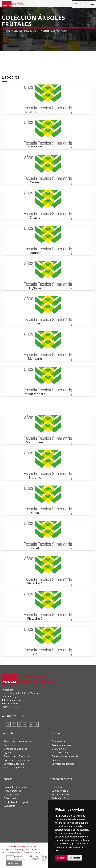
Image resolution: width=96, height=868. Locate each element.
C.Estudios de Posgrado (16, 802)
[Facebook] (8, 724)
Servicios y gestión (14, 764)
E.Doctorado (10, 798)
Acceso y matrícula (62, 745)
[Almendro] (48, 135)
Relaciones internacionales (18, 741)
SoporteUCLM (15, 716)
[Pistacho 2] (48, 606)
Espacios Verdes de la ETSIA (27, 31)
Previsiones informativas (17, 756)
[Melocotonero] (48, 381)
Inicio (9, 31)
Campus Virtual (60, 791)
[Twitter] (14, 724)
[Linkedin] (20, 724)
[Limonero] (48, 311)
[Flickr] (36, 724)
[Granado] (48, 240)
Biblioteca (57, 787)
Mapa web (35, 853)
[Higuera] (48, 276)
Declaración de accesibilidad (15, 853)
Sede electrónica (61, 798)
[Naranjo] (48, 465)
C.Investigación (12, 795)
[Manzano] (48, 346)
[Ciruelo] (48, 205)
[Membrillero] (48, 430)
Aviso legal (7, 850)
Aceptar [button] (61, 858)
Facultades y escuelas (15, 787)
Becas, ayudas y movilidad (66, 756)
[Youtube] (31, 724)
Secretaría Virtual (61, 795)
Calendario (58, 760)
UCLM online (59, 749)
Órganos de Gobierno (16, 749)
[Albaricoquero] (48, 99)
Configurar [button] (75, 858)
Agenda (8, 753)
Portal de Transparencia (17, 760)
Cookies (18, 850)
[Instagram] (25, 724)
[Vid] (48, 641)
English (78, 3)
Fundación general (14, 768)
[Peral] (48, 536)
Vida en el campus (61, 753)
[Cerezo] (48, 170)
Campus (8, 745)
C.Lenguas (9, 806)
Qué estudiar (59, 741)
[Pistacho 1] (48, 571)
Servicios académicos (63, 764)
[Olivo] (48, 500)
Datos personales (32, 850)
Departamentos (12, 791)
